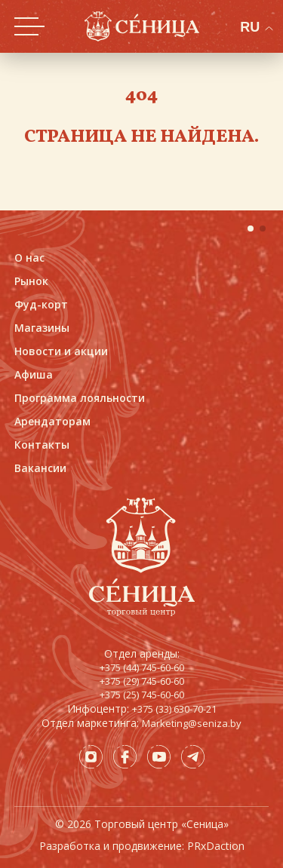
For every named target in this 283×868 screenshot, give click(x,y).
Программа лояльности (80, 398)
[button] (251, 229)
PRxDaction (216, 846)
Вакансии (40, 468)
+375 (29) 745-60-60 (142, 681)
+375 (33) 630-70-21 (174, 709)
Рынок (31, 281)
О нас (29, 258)
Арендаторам (52, 421)
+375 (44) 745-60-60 (142, 667)
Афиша (34, 374)
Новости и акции (61, 351)
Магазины (42, 328)
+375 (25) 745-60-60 (142, 695)
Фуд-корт (41, 304)
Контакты (42, 445)
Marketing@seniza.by (192, 723)
